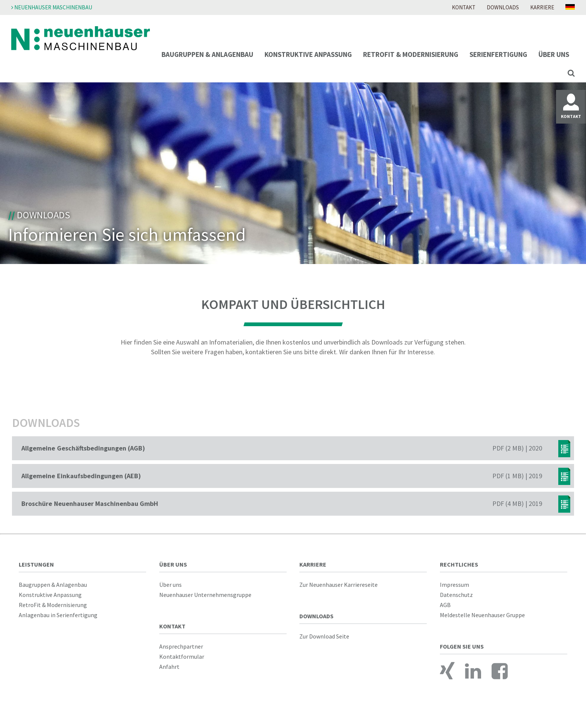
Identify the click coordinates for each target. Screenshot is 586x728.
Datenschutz (456, 595)
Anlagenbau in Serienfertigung (58, 615)
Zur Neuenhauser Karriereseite (339, 585)
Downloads (503, 7)
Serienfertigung (498, 54)
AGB (445, 605)
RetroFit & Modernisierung (411, 54)
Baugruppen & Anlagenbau (207, 54)
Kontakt (464, 7)
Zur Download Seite (324, 636)
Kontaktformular (182, 656)
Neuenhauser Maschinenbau (52, 7)
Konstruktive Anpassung (308, 54)
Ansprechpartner (181, 646)
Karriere (542, 7)
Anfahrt (169, 667)
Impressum (454, 585)
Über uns (554, 54)
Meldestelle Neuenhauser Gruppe (482, 615)
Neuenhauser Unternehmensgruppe (205, 595)
